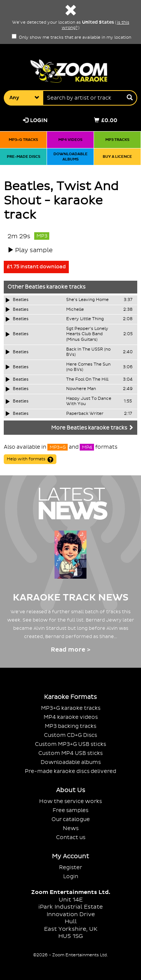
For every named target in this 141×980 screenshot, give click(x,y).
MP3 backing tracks (70, 726)
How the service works (70, 801)
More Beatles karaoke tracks (92, 428)
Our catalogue (71, 819)
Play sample (34, 250)
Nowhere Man (81, 389)
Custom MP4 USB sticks (70, 753)
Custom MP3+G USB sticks (70, 744)
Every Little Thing (85, 319)
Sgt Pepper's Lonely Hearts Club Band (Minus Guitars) (87, 334)
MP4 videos (70, 140)
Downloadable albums (70, 157)
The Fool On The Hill (87, 380)
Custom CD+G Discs (70, 735)
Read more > (70, 650)
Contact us (71, 837)
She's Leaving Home (87, 300)
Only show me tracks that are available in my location (71, 38)
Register (70, 867)
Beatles (35, 287)
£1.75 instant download (36, 267)
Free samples (70, 810)
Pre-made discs (23, 157)
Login (35, 120)
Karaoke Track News (71, 598)
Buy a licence (117, 157)
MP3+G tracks (23, 140)
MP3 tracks (117, 140)
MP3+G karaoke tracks (71, 708)
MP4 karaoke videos (71, 717)
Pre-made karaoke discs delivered (70, 771)
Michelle (75, 310)
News (71, 828)
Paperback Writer (85, 414)
